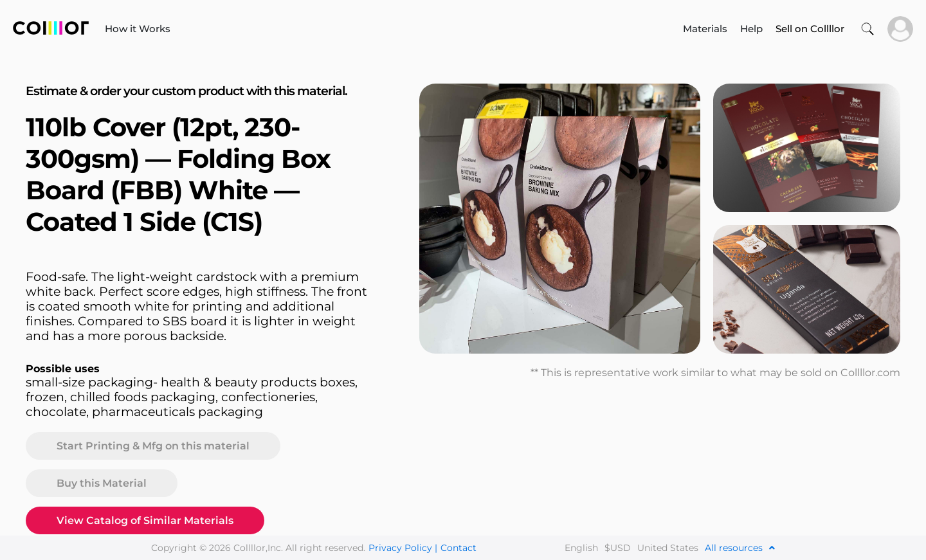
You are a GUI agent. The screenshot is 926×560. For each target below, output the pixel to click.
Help (751, 29)
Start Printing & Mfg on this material (153, 446)
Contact (458, 548)
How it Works (138, 29)
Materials (705, 29)
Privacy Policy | (403, 548)
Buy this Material (102, 483)
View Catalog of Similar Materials (145, 520)
